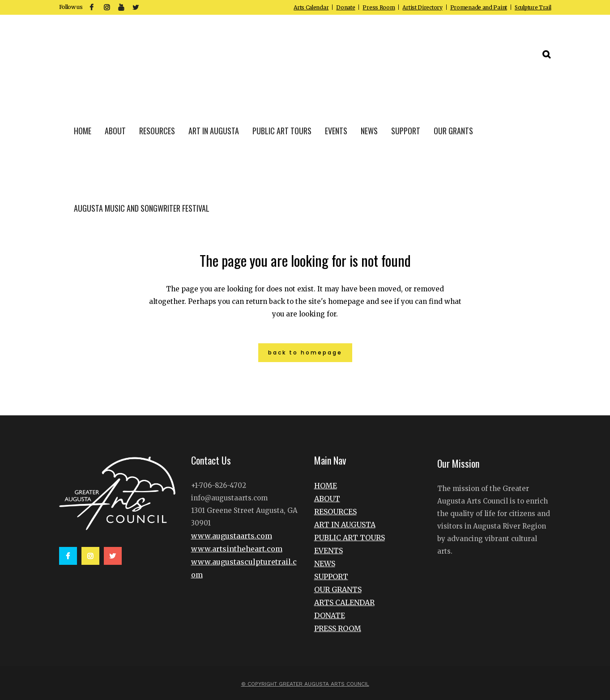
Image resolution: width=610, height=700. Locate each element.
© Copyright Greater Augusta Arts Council (305, 684)
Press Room (379, 7)
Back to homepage (305, 352)
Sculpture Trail (533, 7)
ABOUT (327, 499)
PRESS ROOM (338, 628)
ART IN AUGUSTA (345, 525)
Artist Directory (422, 7)
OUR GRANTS (338, 589)
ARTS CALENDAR (344, 602)
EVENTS (328, 551)
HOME (326, 486)
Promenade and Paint (479, 7)
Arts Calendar (311, 7)
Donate (346, 7)
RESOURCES (335, 512)
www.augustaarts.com (232, 536)
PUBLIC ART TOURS (350, 538)
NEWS (325, 563)
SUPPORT (331, 576)
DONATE (330, 615)
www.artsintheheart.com (237, 549)
